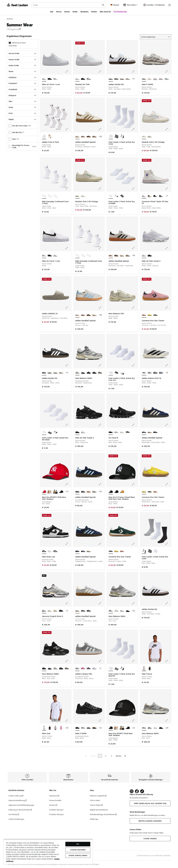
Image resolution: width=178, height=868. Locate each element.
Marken (94, 12)
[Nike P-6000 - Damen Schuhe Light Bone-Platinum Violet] (150, 79)
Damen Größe (22, 59)
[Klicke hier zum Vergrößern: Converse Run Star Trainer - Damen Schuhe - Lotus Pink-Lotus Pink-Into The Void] (168, 308)
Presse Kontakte (55, 800)
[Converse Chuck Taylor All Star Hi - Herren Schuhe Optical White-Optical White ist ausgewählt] (144, 196)
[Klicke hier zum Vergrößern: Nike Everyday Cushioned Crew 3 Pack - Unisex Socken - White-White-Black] (68, 189)
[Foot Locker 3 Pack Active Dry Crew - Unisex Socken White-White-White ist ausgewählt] (111, 137)
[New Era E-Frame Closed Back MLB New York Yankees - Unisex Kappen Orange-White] (122, 492)
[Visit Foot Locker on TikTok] (142, 791)
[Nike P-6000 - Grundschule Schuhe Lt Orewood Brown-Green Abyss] (89, 728)
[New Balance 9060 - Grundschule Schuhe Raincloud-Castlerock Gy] (55, 668)
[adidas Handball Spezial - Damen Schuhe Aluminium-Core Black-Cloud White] (83, 137)
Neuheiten (84, 12)
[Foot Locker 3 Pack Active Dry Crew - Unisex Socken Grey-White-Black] (122, 137)
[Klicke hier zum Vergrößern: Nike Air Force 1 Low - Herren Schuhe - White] (68, 248)
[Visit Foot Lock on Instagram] (132, 791)
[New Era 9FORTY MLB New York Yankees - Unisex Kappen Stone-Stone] (50, 492)
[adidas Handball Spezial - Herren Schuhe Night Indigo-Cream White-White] (83, 551)
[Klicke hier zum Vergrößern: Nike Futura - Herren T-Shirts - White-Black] (168, 661)
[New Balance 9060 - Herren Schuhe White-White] (155, 728)
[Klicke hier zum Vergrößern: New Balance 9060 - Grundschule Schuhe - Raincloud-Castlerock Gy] (102, 365)
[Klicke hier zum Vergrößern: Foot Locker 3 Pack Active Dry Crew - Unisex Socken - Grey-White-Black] (168, 544)
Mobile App (94, 819)
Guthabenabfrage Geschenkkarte (103, 814)
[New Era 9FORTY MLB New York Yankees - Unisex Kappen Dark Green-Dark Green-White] (55, 492)
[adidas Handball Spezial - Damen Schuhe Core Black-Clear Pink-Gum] (89, 137)
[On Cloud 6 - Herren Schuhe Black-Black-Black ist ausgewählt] (111, 432)
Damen (67, 12)
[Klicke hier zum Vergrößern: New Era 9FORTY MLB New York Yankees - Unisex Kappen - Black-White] (135, 721)
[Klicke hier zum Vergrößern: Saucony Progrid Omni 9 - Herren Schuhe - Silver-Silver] (68, 603)
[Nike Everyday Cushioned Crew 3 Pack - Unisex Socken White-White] (55, 196)
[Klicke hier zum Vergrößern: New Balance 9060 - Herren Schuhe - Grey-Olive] (168, 721)
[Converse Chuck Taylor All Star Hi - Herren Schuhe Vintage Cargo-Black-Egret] (150, 196)
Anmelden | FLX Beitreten (154, 5)
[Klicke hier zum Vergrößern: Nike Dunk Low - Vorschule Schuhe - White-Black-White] (68, 544)
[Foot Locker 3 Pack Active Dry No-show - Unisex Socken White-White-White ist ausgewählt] (44, 432)
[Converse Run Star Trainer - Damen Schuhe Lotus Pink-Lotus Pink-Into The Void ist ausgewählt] (144, 315)
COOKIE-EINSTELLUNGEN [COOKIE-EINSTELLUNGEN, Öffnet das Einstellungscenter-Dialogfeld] (78, 855)
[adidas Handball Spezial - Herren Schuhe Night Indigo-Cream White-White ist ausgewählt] (144, 432)
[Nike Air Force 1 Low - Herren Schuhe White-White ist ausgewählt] (44, 79)
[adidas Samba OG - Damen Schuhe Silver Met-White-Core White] (128, 79)
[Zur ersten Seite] (86, 756)
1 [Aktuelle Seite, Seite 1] (100, 756)
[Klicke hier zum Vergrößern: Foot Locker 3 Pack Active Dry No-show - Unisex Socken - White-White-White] (68, 425)
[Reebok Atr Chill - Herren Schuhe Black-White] (89, 79)
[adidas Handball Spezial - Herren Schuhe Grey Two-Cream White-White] (150, 432)
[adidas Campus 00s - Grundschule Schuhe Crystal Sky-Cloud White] (94, 668)
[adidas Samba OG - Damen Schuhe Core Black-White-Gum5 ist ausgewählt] (44, 373)
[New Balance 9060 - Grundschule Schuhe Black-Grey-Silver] (94, 373)
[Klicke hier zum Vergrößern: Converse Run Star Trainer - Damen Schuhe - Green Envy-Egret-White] (135, 544)
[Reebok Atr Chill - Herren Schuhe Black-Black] (83, 79)
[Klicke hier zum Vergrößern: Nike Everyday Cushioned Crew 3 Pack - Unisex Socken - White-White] (102, 248)
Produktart (22, 83)
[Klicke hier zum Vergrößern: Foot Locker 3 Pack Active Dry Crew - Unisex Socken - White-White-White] (135, 129)
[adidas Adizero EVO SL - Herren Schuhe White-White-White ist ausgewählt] (144, 373)
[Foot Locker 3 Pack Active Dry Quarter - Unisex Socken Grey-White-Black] (122, 668)
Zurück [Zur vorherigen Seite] (93, 756)
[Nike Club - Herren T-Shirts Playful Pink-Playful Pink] (61, 728)
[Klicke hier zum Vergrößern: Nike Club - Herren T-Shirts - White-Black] (68, 721)
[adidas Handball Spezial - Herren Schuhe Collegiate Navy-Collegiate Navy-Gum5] (155, 432)
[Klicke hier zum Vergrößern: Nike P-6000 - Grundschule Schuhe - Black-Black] (102, 721)
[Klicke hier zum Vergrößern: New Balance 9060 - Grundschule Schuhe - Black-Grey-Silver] (68, 661)
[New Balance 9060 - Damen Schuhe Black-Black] (128, 611)
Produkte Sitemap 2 (57, 814)
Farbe (22, 107)
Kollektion (22, 77)
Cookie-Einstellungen (16, 819)
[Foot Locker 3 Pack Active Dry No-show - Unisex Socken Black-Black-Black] (50, 432)
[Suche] (69, 5)
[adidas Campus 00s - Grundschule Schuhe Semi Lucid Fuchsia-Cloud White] (83, 668)
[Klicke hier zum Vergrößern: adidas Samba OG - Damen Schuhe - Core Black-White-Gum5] (68, 365)
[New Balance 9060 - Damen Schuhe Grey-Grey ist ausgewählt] (111, 611)
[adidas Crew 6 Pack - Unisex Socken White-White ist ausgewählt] (44, 137)
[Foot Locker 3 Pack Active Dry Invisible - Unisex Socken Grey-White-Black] (116, 196)
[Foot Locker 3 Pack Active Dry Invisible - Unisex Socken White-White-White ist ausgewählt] (111, 196)
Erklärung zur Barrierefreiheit (20, 810)
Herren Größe (22, 53)
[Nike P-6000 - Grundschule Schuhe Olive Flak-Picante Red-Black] (94, 728)
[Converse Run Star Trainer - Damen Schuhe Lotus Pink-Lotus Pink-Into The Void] (155, 492)
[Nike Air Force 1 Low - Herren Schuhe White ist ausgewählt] (44, 256)
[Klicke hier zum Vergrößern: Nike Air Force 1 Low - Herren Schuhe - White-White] (68, 71)
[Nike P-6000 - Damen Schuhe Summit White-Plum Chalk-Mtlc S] (161, 79)
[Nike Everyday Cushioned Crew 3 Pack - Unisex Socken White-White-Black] (89, 256)
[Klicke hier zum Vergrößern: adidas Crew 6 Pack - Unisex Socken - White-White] (68, 129)
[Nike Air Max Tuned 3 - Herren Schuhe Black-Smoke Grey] (150, 256)
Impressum (54, 796)
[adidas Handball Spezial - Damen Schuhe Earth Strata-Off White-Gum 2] (94, 137)
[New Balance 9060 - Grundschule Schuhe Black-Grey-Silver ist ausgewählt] (44, 668)
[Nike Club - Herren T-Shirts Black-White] (50, 728)
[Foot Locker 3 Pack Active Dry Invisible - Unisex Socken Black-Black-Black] (122, 196)
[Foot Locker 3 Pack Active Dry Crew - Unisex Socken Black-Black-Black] (116, 137)
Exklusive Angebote (98, 796)
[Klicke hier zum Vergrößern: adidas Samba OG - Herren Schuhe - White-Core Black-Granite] (168, 603)
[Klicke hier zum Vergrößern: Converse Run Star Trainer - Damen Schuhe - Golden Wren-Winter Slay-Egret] (168, 484)
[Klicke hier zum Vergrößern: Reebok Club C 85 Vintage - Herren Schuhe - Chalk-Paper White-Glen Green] (102, 189)
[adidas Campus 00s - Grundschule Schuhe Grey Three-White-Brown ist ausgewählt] (77, 668)
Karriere (53, 805)
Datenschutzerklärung (18, 800)
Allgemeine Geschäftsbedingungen (21, 805)
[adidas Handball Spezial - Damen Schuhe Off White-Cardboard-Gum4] (122, 256)
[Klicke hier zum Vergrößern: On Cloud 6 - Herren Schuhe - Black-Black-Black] (135, 425)
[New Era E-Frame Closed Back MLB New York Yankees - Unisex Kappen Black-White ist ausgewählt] (111, 492)
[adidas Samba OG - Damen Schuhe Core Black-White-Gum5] (116, 79)
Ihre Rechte (14, 814)
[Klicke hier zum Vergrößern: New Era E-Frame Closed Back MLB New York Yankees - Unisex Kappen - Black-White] (135, 484)
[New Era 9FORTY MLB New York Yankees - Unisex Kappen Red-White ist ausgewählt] (44, 492)
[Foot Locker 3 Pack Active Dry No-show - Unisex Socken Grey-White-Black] (55, 432)
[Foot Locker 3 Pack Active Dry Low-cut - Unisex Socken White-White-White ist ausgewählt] (111, 373)
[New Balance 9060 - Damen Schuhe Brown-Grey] (122, 611)
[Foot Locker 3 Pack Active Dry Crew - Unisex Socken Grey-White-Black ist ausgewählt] (144, 551)
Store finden (13, 45)
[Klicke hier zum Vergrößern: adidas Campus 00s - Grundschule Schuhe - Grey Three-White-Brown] (102, 661)
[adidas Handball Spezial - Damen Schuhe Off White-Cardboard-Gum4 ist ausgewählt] (77, 137)
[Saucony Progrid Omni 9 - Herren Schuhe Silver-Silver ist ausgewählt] (44, 611)
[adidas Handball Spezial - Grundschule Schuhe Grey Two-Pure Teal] (94, 492)
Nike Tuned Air (105, 12)
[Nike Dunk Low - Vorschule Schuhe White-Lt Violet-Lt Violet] (50, 551)
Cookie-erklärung (16, 796)
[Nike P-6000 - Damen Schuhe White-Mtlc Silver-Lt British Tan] (155, 79)
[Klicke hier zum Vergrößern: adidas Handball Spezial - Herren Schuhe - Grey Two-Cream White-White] (102, 603)
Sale (52, 12)
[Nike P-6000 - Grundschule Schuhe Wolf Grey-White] (83, 728)
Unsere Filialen (96, 805)
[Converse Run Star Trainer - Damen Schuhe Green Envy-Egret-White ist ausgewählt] (111, 551)
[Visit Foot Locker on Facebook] (137, 791)
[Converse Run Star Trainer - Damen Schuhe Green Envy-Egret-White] (155, 315)
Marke (22, 71)
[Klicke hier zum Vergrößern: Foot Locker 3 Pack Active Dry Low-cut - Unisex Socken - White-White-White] (135, 365)
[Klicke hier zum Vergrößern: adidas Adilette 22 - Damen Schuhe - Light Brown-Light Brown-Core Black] (68, 308)
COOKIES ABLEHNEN (78, 850)
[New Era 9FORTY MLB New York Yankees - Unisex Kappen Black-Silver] (61, 492)
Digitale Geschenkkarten (99, 810)
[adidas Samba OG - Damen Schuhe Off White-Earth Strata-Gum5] (122, 79)
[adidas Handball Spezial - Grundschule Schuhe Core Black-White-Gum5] (83, 492)
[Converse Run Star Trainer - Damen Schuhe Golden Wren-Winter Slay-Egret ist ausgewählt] (144, 492)
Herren (59, 12)
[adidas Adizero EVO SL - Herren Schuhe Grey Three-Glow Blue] (161, 373)
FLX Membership (120, 12)
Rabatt (22, 119)
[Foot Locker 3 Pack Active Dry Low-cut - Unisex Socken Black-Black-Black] (116, 373)
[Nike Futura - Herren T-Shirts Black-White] (150, 668)
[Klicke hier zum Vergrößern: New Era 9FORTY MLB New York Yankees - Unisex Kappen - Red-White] (68, 484)
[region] (48, 852)
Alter (22, 101)
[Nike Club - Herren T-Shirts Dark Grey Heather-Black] (55, 728)
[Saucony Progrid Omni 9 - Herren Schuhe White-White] (50, 611)
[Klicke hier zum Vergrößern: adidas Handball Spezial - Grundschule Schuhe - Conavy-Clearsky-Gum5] (102, 484)
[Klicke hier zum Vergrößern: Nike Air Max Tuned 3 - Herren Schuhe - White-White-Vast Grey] (168, 248)
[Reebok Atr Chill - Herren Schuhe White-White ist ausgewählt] (77, 79)
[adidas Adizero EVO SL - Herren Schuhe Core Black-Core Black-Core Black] (155, 373)
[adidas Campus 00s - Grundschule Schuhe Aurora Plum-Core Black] (89, 668)
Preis (22, 113)
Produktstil (22, 89)
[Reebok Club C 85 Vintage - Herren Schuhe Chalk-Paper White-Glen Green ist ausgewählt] (77, 196)
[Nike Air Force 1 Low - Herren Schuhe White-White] (55, 256)
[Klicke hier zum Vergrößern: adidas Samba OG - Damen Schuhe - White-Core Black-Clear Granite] (135, 71)
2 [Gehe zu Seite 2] (106, 756)
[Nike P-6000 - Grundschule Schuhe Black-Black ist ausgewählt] (77, 728)
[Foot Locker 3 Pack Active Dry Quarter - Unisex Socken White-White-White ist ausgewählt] (111, 668)
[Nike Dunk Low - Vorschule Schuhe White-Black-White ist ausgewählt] (44, 551)
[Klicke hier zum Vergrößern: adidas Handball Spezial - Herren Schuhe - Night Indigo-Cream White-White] (168, 425)
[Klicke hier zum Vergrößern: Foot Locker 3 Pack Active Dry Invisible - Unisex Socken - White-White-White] (135, 189)
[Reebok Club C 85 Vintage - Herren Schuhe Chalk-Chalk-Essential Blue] (83, 196)
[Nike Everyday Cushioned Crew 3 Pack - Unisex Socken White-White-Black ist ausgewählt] (44, 196)
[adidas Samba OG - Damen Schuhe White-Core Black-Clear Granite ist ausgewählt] (111, 79)
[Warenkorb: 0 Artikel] (169, 5)
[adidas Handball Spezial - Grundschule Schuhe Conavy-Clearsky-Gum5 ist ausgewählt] (77, 492)
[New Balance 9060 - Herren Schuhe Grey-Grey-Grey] (150, 728)
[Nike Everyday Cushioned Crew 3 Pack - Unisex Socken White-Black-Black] (50, 196)
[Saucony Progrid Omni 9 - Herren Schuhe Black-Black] (61, 611)
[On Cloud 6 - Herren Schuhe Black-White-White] (128, 432)
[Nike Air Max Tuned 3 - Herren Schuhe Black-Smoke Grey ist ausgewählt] (77, 432)
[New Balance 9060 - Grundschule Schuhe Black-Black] (89, 373)
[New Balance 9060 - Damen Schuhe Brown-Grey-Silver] (116, 611)
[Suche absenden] (103, 5)
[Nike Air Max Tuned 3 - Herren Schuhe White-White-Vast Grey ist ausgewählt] (144, 256)
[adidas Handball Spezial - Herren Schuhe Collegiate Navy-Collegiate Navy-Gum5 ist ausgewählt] (77, 551)
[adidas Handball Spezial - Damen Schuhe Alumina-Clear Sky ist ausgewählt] (77, 315)
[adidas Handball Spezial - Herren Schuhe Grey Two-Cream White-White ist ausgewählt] (77, 611)
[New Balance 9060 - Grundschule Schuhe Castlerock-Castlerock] (83, 373)
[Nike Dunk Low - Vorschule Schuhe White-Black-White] (55, 551)
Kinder (75, 12)
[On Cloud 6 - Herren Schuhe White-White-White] (122, 432)
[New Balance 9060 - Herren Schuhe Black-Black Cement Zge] (161, 728)
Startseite (10, 19)
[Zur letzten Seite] (125, 756)
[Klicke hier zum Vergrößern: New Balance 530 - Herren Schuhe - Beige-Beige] (135, 308)
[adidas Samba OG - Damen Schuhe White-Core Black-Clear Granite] (50, 373)
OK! (78, 844)
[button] (20, 29)
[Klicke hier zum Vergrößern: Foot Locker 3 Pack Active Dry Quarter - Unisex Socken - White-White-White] (135, 661)
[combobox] (69, 5)
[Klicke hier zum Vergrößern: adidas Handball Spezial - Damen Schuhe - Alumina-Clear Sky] (102, 308)
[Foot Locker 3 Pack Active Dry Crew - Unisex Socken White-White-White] (155, 551)
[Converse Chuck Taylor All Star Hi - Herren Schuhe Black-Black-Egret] (155, 196)
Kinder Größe (22, 65)
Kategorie (22, 95)
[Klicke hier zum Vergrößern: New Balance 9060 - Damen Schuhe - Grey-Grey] (135, 603)
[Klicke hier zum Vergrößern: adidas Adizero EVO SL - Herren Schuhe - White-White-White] (168, 365)
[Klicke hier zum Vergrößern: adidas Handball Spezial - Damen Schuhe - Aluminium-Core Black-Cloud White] (135, 248)
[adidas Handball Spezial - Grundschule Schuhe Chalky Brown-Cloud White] (89, 492)
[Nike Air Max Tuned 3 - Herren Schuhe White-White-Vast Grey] (83, 432)
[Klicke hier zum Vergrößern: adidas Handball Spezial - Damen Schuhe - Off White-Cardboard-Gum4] (102, 129)
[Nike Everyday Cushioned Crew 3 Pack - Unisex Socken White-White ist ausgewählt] (77, 256)
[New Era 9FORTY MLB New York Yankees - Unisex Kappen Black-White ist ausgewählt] (111, 728)
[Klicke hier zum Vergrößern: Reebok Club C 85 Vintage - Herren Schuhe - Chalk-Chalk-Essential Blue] (168, 129)
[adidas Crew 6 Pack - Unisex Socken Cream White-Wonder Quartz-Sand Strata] (50, 137)
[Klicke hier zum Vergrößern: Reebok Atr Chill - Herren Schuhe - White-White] (102, 71)
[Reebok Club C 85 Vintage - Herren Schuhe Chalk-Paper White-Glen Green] (150, 137)
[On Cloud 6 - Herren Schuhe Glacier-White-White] (116, 432)
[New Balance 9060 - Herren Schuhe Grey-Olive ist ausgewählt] (144, 728)
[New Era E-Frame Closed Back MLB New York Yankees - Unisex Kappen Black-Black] (116, 492)
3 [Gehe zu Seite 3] (111, 756)
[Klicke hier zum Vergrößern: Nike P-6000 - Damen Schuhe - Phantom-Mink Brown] (168, 71)
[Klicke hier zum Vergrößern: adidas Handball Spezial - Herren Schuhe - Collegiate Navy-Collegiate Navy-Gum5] (102, 544)
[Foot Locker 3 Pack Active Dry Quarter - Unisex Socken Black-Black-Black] (116, 668)
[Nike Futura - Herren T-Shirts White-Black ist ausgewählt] (144, 668)
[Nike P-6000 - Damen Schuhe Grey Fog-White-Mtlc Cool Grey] (167, 79)
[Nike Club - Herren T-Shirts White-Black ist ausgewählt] (44, 728)
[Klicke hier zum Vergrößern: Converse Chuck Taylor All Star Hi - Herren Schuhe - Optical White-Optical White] (168, 189)
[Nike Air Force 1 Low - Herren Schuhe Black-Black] (50, 79)
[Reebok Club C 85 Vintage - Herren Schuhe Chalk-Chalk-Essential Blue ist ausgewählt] (144, 137)
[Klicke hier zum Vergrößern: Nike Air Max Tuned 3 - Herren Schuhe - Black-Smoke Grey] (102, 425)
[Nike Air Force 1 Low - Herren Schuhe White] (55, 79)
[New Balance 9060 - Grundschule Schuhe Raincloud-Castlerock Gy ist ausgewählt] (77, 373)
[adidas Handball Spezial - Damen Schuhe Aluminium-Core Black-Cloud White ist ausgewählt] (111, 256)
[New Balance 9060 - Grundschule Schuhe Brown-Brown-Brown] (100, 373)
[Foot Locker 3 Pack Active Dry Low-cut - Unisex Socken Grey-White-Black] (122, 373)
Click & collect (95, 800)
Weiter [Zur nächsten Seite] (119, 756)
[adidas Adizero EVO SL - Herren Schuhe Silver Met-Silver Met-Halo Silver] (150, 373)
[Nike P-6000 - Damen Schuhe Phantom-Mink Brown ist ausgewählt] (144, 79)
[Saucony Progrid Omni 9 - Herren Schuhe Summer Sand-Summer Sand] (55, 611)
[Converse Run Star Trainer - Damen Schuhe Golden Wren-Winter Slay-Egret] (150, 315)
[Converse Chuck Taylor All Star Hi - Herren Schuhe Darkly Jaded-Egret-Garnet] (161, 196)
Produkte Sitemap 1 (56, 810)
